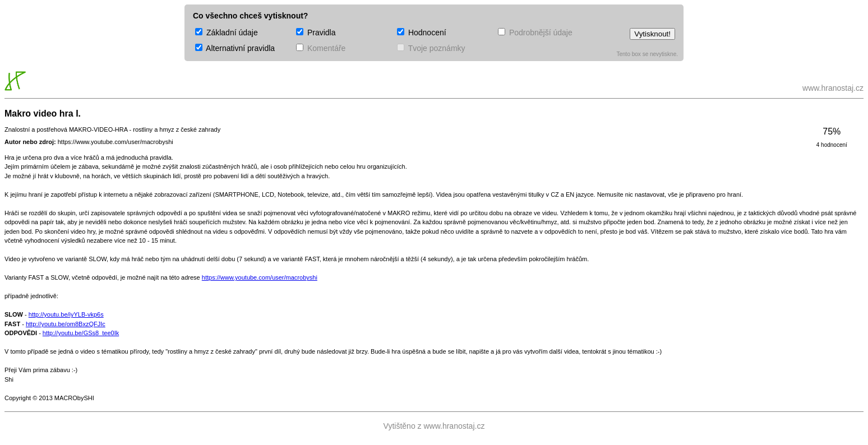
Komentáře (321, 48)
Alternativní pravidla (235, 48)
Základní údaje (227, 33)
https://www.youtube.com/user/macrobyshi (260, 277)
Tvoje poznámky (431, 48)
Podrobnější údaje (535, 33)
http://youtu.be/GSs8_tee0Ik (81, 333)
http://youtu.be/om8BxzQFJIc (66, 324)
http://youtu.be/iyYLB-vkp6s (66, 314)
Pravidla (316, 33)
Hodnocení (422, 33)
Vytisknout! (652, 34)
